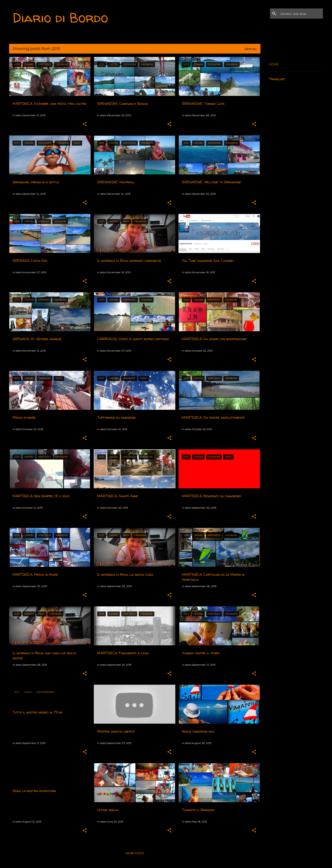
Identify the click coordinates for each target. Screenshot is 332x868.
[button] (85, 124)
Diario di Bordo (60, 18)
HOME (274, 64)
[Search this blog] (301, 14)
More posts (135, 853)
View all (251, 49)
